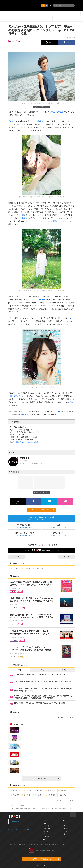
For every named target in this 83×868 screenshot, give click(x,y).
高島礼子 (28, 791)
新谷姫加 (62, 795)
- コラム (64, 831)
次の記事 (69, 557)
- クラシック (47, 829)
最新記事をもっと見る (66, 717)
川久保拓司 (38, 795)
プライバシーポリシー (67, 844)
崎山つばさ (51, 791)
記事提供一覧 (22, 844)
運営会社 (12, 844)
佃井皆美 (26, 795)
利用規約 (55, 844)
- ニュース (65, 823)
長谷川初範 (51, 795)
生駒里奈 (60, 112)
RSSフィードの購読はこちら (43, 510)
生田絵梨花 (13, 396)
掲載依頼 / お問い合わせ (35, 844)
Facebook (15, 822)
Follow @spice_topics (25, 527)
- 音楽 (45, 821)
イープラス (12, 806)
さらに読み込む (48, 778)
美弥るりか (16, 791)
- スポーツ (46, 837)
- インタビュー (66, 826)
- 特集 (64, 834)
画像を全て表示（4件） (41, 107)
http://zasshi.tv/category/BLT (27, 442)
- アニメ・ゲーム (48, 831)
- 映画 (45, 839)
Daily (19, 670)
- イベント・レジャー (49, 826)
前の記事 (14, 557)
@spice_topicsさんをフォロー (19, 830)
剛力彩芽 (15, 795)
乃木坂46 (53, 112)
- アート (46, 834)
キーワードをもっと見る (65, 800)
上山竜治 (62, 791)
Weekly (41, 670)
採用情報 (47, 844)
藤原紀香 (39, 791)
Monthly (64, 670)
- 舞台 (45, 823)
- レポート (65, 829)
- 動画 (64, 821)
